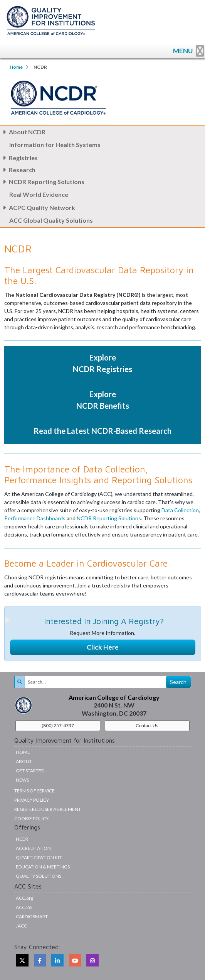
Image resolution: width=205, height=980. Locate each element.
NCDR (22, 839)
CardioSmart (32, 917)
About (24, 761)
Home (16, 67)
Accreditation (33, 848)
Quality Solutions (39, 876)
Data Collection (180, 510)
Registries (19, 158)
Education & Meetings (43, 867)
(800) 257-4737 (58, 725)
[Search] (96, 682)
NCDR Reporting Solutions (42, 182)
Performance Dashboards (35, 518)
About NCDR (23, 132)
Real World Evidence (39, 194)
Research (18, 170)
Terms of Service (34, 791)
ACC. (24, 898)
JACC (21, 926)
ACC (24, 907)
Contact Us (147, 725)
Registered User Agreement (48, 809)
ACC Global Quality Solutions (51, 220)
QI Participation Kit (39, 857)
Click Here (103, 647)
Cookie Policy (31, 818)
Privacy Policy (32, 800)
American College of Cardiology (114, 697)
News (22, 780)
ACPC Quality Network (38, 207)
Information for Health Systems (55, 145)
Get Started (30, 771)
